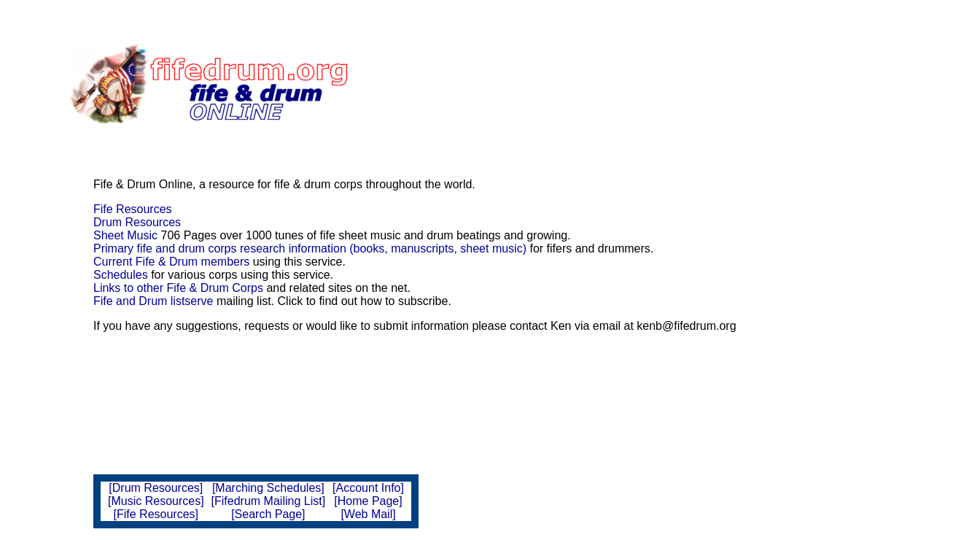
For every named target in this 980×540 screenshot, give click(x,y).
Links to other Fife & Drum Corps (178, 288)
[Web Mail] (368, 514)
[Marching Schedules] (268, 488)
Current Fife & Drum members (171, 262)
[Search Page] (268, 514)
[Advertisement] (581, 84)
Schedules (121, 275)
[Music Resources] (156, 501)
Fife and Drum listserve (153, 301)
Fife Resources (133, 209)
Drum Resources (137, 222)
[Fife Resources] (156, 514)
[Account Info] (368, 488)
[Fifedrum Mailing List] (269, 501)
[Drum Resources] (156, 488)
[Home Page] (368, 501)
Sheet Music (125, 235)
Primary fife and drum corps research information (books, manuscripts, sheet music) (310, 248)
